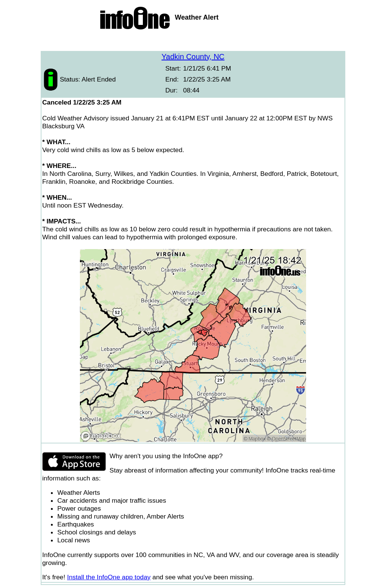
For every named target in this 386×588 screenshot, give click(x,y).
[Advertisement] (193, 42)
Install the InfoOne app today (109, 577)
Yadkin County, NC (193, 57)
